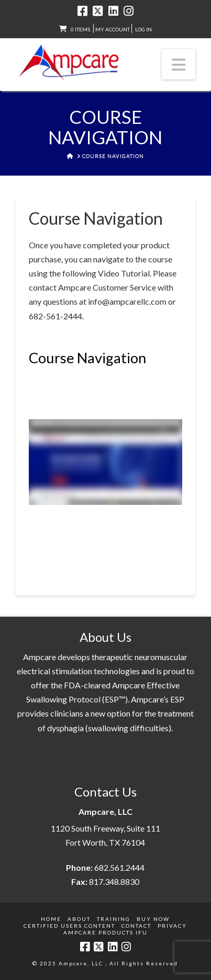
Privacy (172, 926)
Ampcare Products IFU (105, 932)
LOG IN (143, 29)
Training (114, 919)
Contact (136, 926)
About (79, 919)
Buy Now (153, 919)
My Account (113, 29)
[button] (179, 64)
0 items (80, 29)
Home (51, 919)
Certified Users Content (69, 926)
